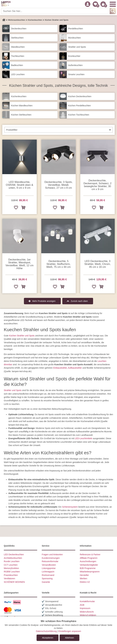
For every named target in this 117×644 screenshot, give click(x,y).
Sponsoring (47, 578)
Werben (84, 578)
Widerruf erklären (88, 615)
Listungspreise (49, 568)
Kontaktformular (87, 601)
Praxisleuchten (11, 575)
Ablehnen (69, 638)
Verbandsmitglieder (89, 565)
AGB (82, 605)
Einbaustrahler (60, 368)
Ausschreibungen (88, 561)
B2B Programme (88, 568)
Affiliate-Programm (89, 558)
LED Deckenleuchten (14, 554)
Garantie (46, 582)
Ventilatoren (9, 578)
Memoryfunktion (11, 568)
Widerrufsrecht (87, 612)
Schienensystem (70, 507)
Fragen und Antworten (52, 554)
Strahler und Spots (13, 390)
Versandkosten (49, 565)
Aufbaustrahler (75, 368)
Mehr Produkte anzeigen (44, 301)
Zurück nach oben (79, 301)
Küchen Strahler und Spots (22, 336)
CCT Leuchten (11, 565)
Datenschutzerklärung (46, 631)
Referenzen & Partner (90, 554)
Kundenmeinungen (51, 558)
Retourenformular (50, 561)
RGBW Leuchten (12, 572)
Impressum (85, 608)
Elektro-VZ (85, 582)
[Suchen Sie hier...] (56, 11)
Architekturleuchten (13, 558)
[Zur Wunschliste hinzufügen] (16, 207)
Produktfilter (12, 130)
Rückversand (48, 575)
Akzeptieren (48, 638)
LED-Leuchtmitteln (84, 438)
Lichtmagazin (48, 572)
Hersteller (84, 575)
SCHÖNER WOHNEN (14, 582)
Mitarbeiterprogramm (90, 572)
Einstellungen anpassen (70, 631)
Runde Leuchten (12, 561)
